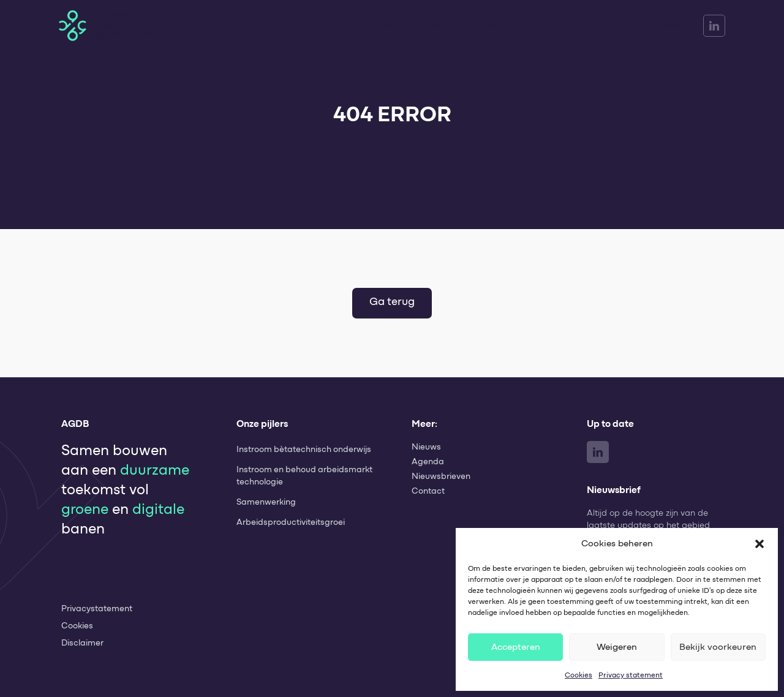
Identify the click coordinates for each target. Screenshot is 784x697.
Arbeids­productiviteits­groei (291, 522)
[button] (759, 544)
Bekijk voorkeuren (718, 647)
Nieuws (426, 447)
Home (337, 26)
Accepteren (516, 647)
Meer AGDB (594, 26)
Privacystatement (97, 609)
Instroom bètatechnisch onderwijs (304, 450)
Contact (428, 491)
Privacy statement (631, 675)
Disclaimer (82, 643)
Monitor (534, 26)
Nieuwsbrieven (441, 477)
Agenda (428, 462)
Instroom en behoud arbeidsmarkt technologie (304, 476)
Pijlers (382, 26)
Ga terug (392, 302)
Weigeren (617, 647)
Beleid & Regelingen (458, 26)
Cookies (579, 675)
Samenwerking (266, 502)
